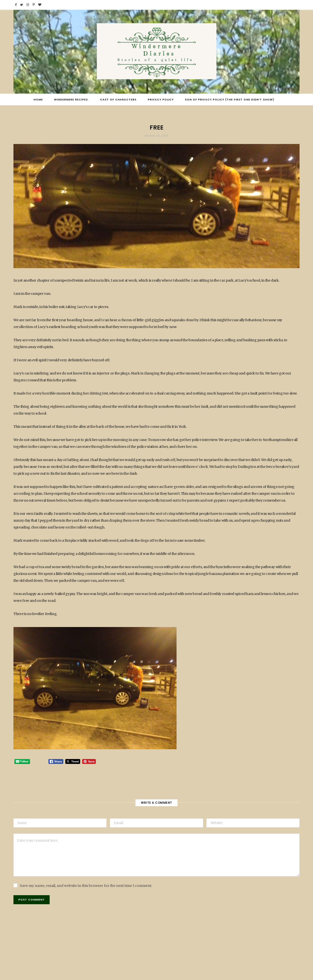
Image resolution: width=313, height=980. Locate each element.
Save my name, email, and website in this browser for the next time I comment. (86, 886)
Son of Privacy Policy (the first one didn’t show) (230, 99)
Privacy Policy (161, 99)
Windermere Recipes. (71, 99)
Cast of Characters (118, 99)
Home (38, 99)
